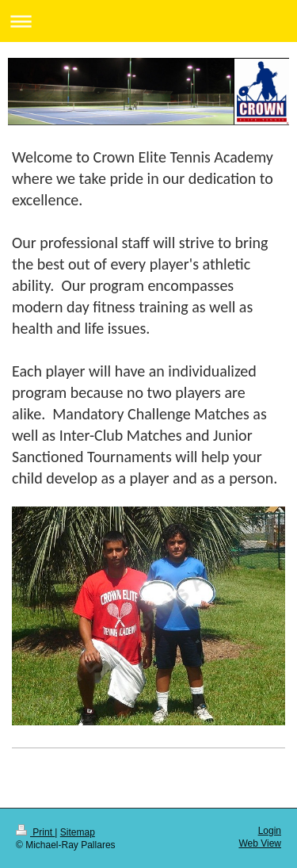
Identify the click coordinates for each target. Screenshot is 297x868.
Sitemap (78, 832)
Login (270, 831)
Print (35, 832)
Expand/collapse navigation (148, 21)
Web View (260, 843)
